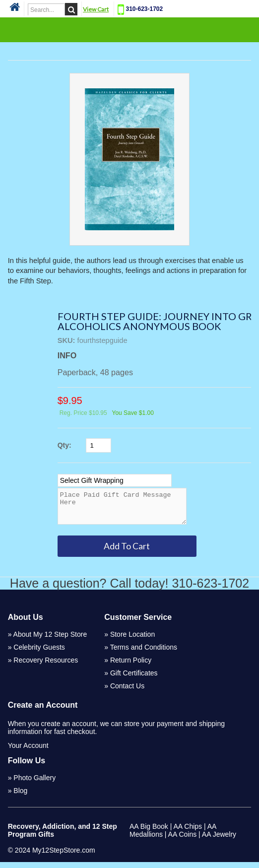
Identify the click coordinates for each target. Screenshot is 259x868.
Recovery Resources (46, 666)
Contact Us (127, 692)
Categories (129, 29)
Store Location (132, 640)
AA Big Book (149, 832)
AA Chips (188, 832)
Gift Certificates (134, 679)
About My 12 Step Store (50, 640)
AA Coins (183, 840)
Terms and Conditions (144, 653)
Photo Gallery (34, 784)
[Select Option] (115, 480)
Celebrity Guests (39, 653)
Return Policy (131, 666)
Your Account (28, 751)
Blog (20, 797)
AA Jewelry (219, 840)
